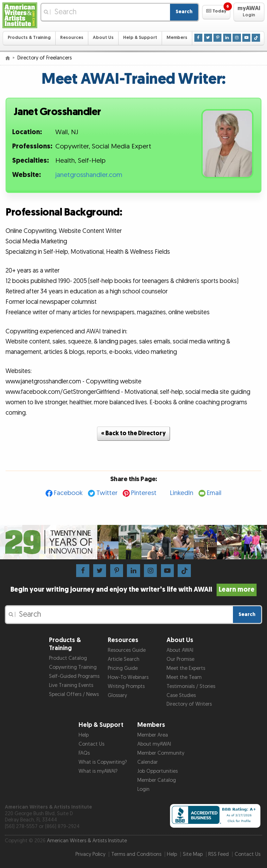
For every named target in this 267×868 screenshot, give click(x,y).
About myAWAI (154, 744)
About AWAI (180, 650)
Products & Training (29, 38)
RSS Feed (219, 854)
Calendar (148, 762)
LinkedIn (182, 493)
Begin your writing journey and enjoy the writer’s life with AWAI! (134, 590)
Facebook (68, 493)
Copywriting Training (73, 667)
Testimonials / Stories (191, 686)
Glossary (117, 695)
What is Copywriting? (103, 762)
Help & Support (140, 38)
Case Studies (181, 695)
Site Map (193, 854)
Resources (72, 38)
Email (214, 493)
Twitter (107, 493)
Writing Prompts (126, 686)
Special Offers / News (74, 694)
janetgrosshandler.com (89, 175)
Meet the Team (184, 677)
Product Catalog (68, 658)
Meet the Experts (186, 668)
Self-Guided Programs (74, 676)
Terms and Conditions (136, 854)
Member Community (161, 753)
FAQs (84, 753)
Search (184, 12)
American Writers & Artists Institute (87, 841)
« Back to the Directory (133, 433)
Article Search (124, 659)
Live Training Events (71, 685)
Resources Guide (127, 650)
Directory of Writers (189, 704)
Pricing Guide (123, 668)
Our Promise (180, 659)
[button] (216, 12)
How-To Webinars (128, 677)
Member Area (153, 735)
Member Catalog (157, 780)
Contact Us (91, 744)
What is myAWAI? (98, 771)
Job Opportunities (157, 771)
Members (177, 38)
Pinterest (144, 493)
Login (143, 789)
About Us (103, 38)
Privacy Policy (90, 854)
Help (84, 735)
